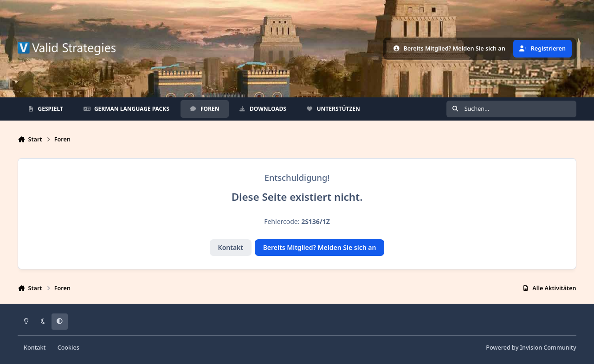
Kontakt (231, 247)
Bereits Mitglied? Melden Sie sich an (320, 247)
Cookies (68, 348)
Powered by (531, 348)
